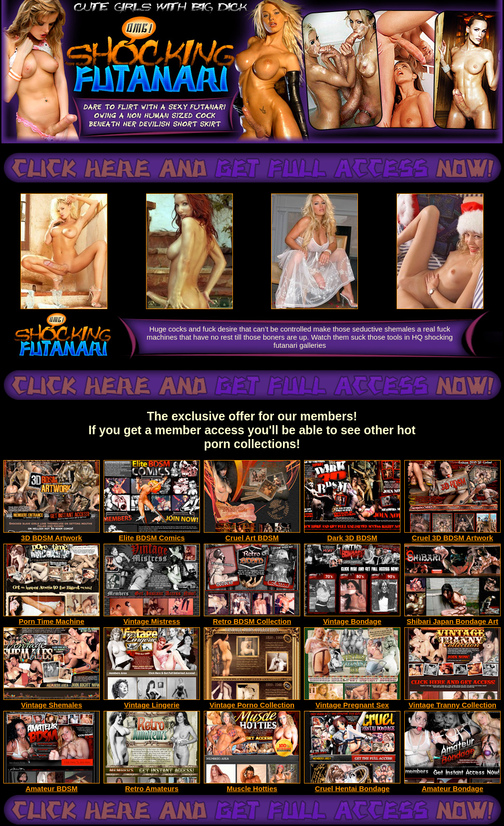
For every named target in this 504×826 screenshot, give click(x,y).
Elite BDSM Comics (152, 534)
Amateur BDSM (52, 785)
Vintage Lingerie (152, 702)
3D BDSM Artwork (52, 534)
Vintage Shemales (52, 702)
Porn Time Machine (52, 618)
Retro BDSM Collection (252, 618)
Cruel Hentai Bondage (352, 785)
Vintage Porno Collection (252, 702)
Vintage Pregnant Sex (352, 702)
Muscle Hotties (252, 785)
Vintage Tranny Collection (452, 702)
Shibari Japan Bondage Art (452, 618)
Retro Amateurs (152, 785)
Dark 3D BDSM (352, 534)
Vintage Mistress (152, 618)
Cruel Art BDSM (252, 534)
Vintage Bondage (352, 618)
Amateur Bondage (452, 785)
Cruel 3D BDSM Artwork (452, 534)
